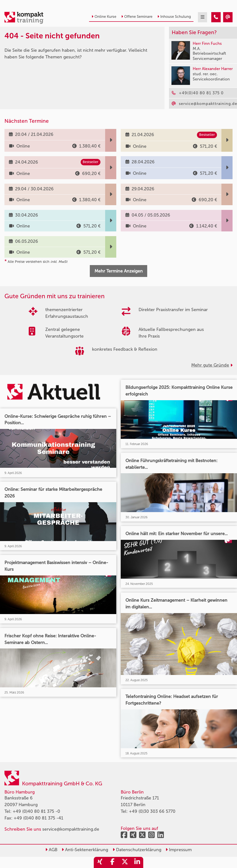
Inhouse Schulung (174, 17)
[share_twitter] (125, 862)
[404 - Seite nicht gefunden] (216, 17)
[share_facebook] (112, 862)
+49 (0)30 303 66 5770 (152, 811)
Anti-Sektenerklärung (85, 850)
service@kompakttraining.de (71, 829)
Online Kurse (104, 17)
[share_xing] (100, 862)
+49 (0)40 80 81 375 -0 (36, 811)
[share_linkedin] (137, 862)
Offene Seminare (137, 17)
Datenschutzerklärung (137, 850)
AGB (51, 850)
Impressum (179, 850)
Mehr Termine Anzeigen (119, 271)
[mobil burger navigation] (202, 17)
